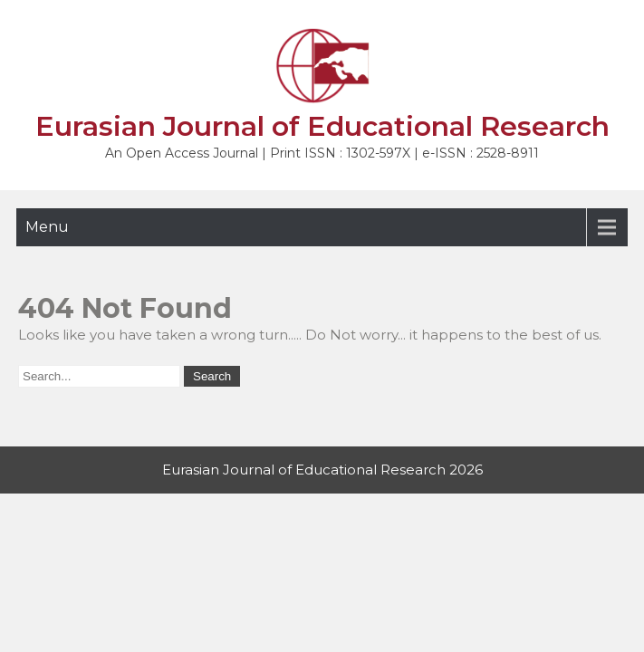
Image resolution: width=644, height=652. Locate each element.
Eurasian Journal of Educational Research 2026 (322, 470)
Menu (47, 227)
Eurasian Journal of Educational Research (322, 126)
